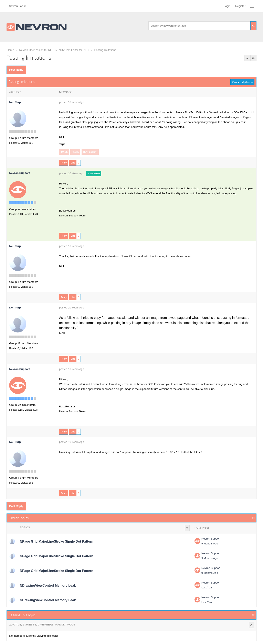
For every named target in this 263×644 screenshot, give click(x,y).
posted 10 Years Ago (72, 102)
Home (10, 50)
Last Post (202, 528)
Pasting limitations (105, 50)
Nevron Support (211, 539)
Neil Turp (15, 102)
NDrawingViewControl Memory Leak (48, 585)
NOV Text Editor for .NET (74, 50)
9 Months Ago (210, 544)
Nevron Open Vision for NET (36, 50)
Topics (25, 527)
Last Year (207, 587)
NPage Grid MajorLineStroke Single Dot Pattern (56, 541)
